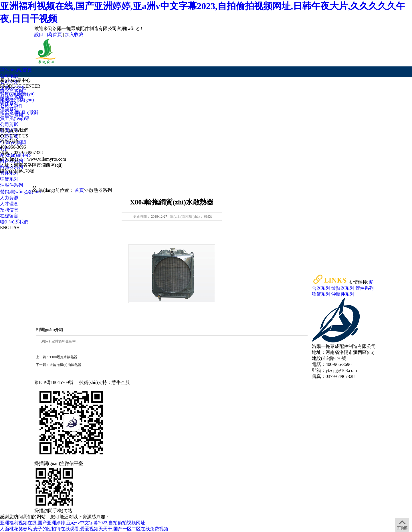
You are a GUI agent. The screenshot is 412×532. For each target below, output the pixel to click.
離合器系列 (11, 91)
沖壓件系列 (11, 116)
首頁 (79, 190)
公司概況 (9, 76)
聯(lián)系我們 (14, 222)
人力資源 (9, 198)
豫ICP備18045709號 (54, 382)
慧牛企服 (121, 382)
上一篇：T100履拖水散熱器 (57, 357)
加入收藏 (74, 35)
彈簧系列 (9, 110)
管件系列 (9, 104)
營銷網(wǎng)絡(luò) (20, 192)
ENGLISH (10, 227)
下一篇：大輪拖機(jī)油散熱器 (59, 365)
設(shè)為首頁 (48, 35)
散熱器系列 (11, 97)
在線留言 (9, 216)
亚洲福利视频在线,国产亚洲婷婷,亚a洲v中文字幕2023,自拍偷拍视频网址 (73, 523)
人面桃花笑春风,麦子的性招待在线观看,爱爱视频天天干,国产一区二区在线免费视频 (84, 529)
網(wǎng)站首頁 (16, 70)
